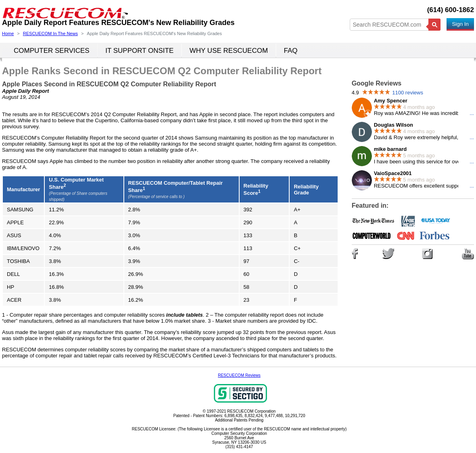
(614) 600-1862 (451, 10)
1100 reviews (408, 93)
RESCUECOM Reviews (239, 375)
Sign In (460, 24)
